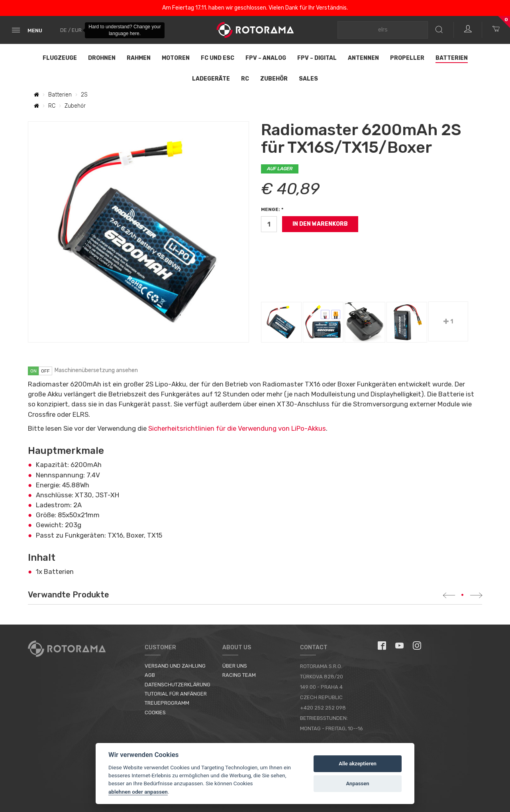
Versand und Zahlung (175, 666)
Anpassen (358, 783)
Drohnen (102, 58)
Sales (308, 79)
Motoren (176, 58)
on (33, 371)
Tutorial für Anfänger (176, 694)
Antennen (363, 58)
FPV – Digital (317, 58)
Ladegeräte (211, 79)
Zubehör (274, 79)
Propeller (407, 58)
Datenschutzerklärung (178, 685)
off (45, 371)
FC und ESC (218, 58)
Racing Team (239, 675)
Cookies (155, 712)
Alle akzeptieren (358, 764)
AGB (150, 675)
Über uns (235, 666)
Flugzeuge (60, 58)
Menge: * (272, 209)
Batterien (452, 58)
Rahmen (139, 58)
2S (84, 95)
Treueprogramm (167, 703)
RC (245, 79)
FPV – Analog (266, 58)
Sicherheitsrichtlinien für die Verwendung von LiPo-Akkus (237, 428)
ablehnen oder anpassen (138, 792)
